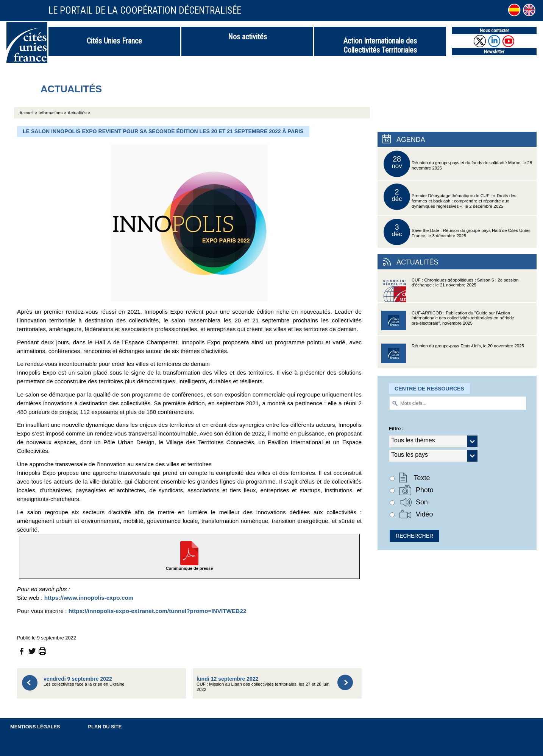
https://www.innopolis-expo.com (89, 598)
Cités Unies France (114, 41)
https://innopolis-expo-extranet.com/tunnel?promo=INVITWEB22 (158, 611)
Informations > (52, 113)
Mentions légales (35, 727)
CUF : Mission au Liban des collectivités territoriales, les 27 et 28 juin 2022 (263, 684)
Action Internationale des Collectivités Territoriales (380, 45)
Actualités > (79, 113)
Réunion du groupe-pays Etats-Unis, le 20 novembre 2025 (453, 356)
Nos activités (247, 37)
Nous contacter (494, 30)
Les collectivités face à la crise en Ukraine (84, 681)
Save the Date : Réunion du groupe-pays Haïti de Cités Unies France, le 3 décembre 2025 (457, 232)
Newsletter (494, 52)
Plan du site (105, 727)
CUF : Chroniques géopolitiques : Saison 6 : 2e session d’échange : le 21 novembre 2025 (450, 290)
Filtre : (396, 429)
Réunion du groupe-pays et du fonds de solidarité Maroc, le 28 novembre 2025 (458, 164)
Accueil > (29, 113)
